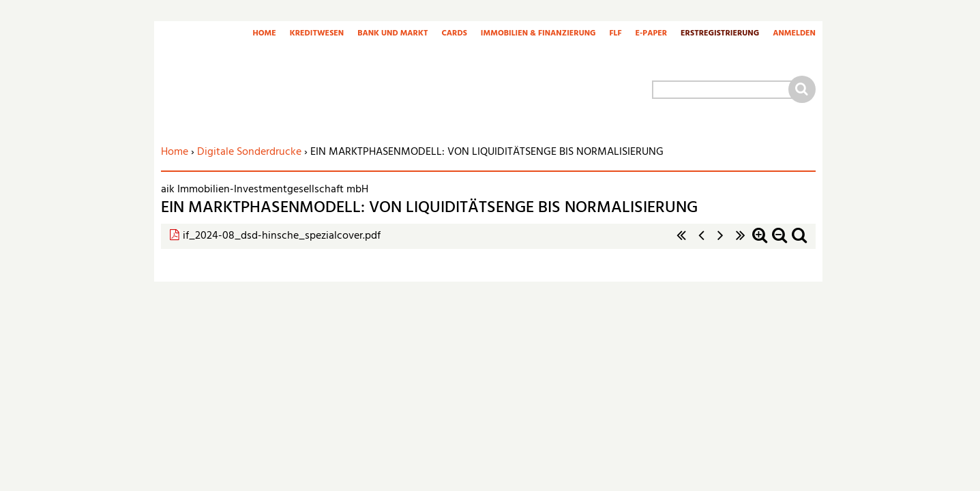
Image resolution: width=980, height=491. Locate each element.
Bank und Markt (392, 34)
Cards (454, 34)
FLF (616, 34)
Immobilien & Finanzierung (538, 34)
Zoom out (779, 242)
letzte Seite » (741, 242)
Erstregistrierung (720, 34)
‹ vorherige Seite (701, 242)
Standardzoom (799, 242)
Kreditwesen (317, 34)
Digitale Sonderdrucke (249, 152)
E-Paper (652, 34)
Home (264, 34)
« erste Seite (681, 242)
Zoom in (760, 242)
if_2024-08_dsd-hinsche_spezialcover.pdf (282, 236)
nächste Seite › (721, 242)
